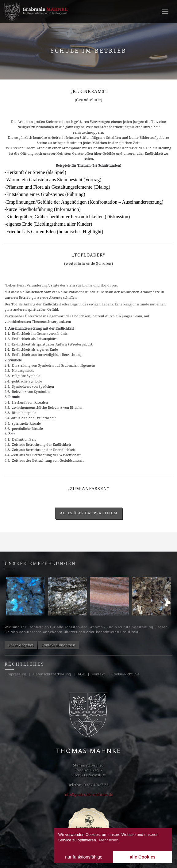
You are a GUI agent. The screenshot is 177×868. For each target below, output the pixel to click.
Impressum (16, 674)
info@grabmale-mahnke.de (88, 794)
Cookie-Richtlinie (125, 674)
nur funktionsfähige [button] (84, 857)
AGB (81, 674)
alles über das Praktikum (89, 513)
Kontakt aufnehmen (58, 645)
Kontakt (98, 674)
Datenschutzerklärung (52, 674)
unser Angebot (21, 645)
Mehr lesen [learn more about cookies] (109, 840)
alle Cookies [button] (143, 857)
